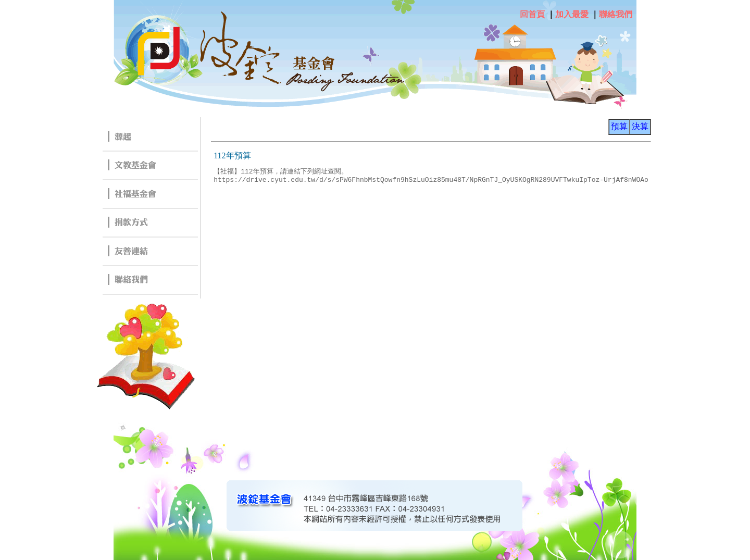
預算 (619, 126)
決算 (640, 126)
